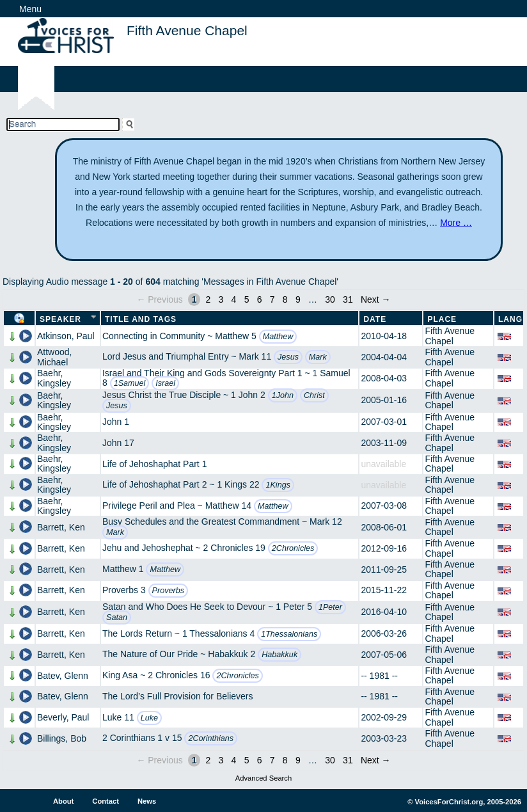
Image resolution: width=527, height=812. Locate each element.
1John (283, 395)
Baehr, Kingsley (54, 378)
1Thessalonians (289, 634)
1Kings (278, 485)
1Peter (330, 607)
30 (330, 299)
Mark (318, 357)
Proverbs (168, 591)
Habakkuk (279, 655)
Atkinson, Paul (66, 336)
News (147, 801)
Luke (149, 718)
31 (348, 299)
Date (375, 319)
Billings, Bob (62, 738)
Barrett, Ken (61, 527)
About (63, 801)
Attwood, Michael (54, 357)
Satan (117, 617)
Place (442, 319)
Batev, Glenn (63, 676)
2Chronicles (293, 548)
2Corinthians (211, 738)
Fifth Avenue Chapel (450, 336)
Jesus (288, 357)
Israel (165, 383)
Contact (106, 801)
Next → (376, 299)
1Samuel (130, 383)
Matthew (278, 337)
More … (456, 223)
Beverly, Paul (63, 717)
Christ (314, 395)
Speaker (60, 319)
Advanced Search (263, 778)
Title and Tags (141, 319)
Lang (510, 319)
